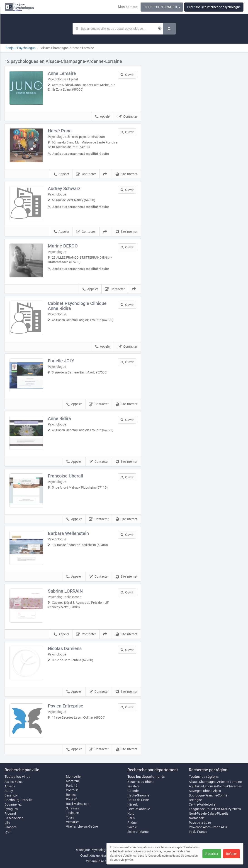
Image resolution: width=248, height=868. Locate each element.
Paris (131, 818)
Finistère (133, 786)
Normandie (197, 818)
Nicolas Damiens (65, 648)
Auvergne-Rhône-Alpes (205, 791)
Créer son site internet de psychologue (214, 7)
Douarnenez (13, 804)
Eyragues (11, 809)
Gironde (133, 791)
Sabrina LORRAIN (65, 591)
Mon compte (128, 7)
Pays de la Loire (200, 823)
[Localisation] (118, 29)
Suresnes (72, 808)
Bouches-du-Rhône (141, 782)
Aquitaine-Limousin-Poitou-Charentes (215, 786)
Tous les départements (146, 777)
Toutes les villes (17, 777)
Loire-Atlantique (139, 809)
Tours (70, 817)
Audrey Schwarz (64, 188)
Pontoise (72, 790)
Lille (7, 823)
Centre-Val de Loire (202, 804)
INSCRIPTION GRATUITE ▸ (162, 7)
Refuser (231, 854)
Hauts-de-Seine (138, 800)
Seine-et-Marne (138, 832)
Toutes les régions (204, 777)
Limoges (11, 827)
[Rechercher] (169, 29)
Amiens (10, 786)
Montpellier (74, 777)
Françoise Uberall (65, 476)
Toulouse (72, 813)
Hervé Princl (60, 131)
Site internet (126, 174)
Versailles (73, 822)
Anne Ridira (59, 418)
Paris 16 (72, 786)
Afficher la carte (196, 123)
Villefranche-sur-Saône (82, 826)
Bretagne (195, 800)
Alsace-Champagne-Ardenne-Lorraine (215, 782)
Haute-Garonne (138, 795)
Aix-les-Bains (13, 782)
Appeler (103, 117)
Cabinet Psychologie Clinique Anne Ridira (77, 306)
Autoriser (212, 854)
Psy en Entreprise (66, 706)
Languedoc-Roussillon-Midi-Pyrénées (215, 809)
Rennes (71, 795)
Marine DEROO (63, 246)
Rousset (72, 799)
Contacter (128, 117)
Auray (9, 791)
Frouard (10, 814)
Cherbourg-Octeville (18, 800)
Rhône (132, 823)
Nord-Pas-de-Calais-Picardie (209, 814)
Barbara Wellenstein (68, 533)
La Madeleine (14, 818)
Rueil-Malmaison (78, 804)
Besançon (12, 795)
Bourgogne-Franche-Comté (208, 795)
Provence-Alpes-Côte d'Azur (208, 827)
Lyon (8, 832)
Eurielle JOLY (61, 361)
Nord (131, 814)
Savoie (132, 827)
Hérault (133, 804)
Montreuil (73, 781)
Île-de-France (198, 832)
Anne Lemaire (62, 73)
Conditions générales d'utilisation (103, 856)
